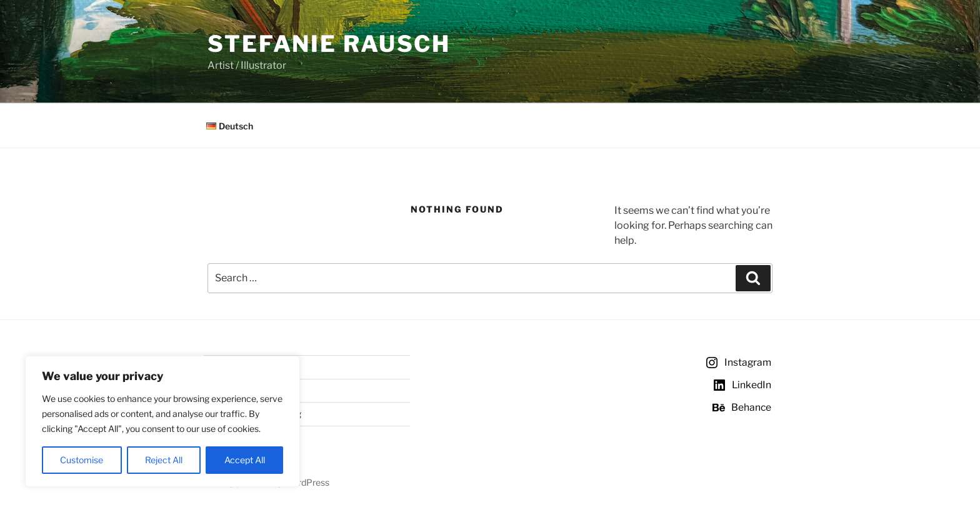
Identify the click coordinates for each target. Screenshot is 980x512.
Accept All (245, 460)
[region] (162, 421)
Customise (82, 460)
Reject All (164, 460)
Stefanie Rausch (329, 44)
